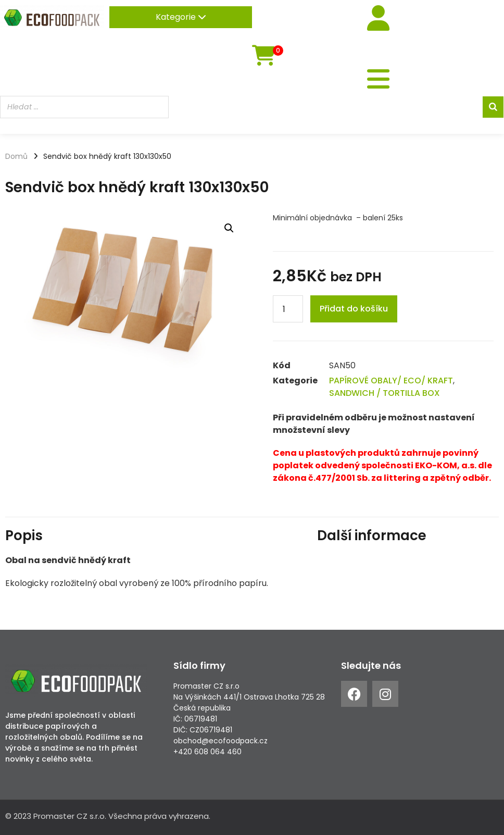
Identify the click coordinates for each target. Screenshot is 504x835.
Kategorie (181, 17)
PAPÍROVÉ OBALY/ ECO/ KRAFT (391, 381)
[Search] (493, 108)
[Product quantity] (288, 309)
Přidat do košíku (354, 309)
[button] (229, 228)
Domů (16, 156)
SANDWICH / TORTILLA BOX (385, 393)
